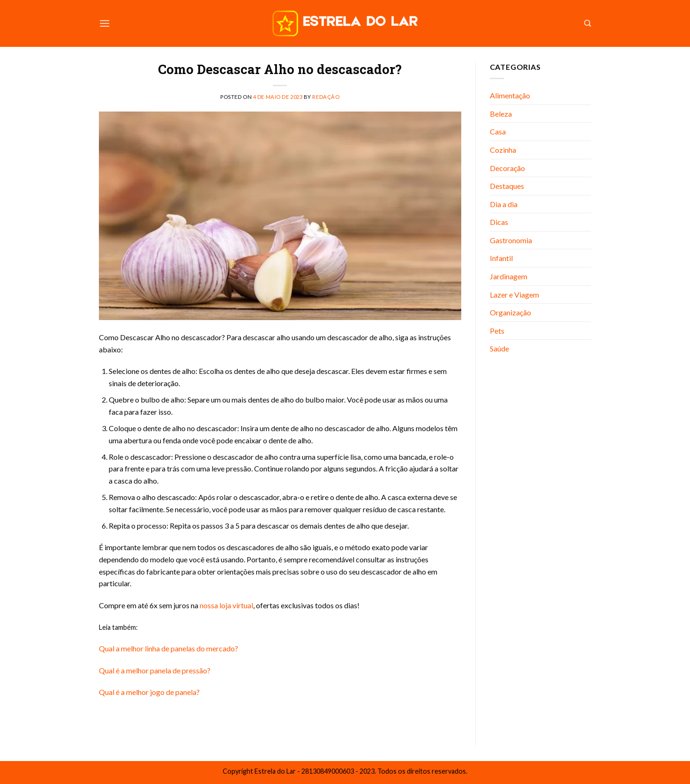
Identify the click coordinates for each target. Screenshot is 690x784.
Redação (326, 97)
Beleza (501, 114)
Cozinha (503, 150)
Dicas (499, 222)
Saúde (499, 348)
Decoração (507, 168)
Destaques (507, 186)
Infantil (501, 258)
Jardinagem (509, 276)
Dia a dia (504, 204)
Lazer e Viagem (514, 295)
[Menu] (105, 23)
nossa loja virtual (226, 605)
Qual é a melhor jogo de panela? (149, 692)
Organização (510, 312)
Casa (498, 131)
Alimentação (510, 95)
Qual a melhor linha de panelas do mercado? (169, 648)
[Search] (588, 23)
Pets (497, 331)
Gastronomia (511, 240)
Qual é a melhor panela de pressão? (155, 670)
